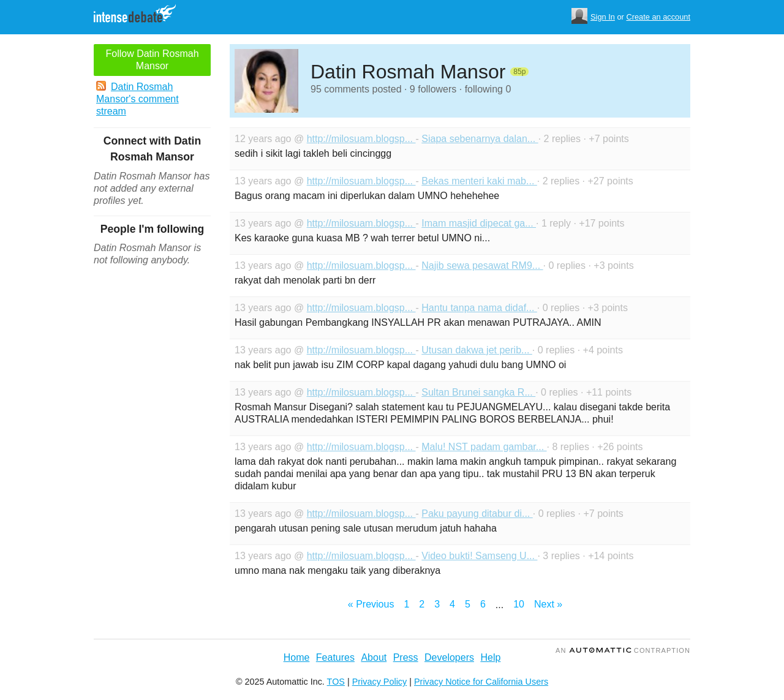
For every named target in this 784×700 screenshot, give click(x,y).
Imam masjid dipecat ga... (479, 223)
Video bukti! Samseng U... (479, 556)
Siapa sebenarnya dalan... (480, 139)
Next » (548, 604)
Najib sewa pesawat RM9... (482, 265)
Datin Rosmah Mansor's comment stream (138, 99)
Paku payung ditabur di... (477, 514)
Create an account (658, 17)
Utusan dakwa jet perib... (477, 350)
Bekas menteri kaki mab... (479, 181)
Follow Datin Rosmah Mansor (152, 60)
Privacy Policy (380, 682)
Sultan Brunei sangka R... (478, 392)
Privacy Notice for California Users (481, 682)
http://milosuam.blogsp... (361, 139)
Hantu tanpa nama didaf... (479, 308)
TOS (336, 682)
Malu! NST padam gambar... (484, 447)
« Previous (371, 604)
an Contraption (623, 650)
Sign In (603, 17)
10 (519, 604)
